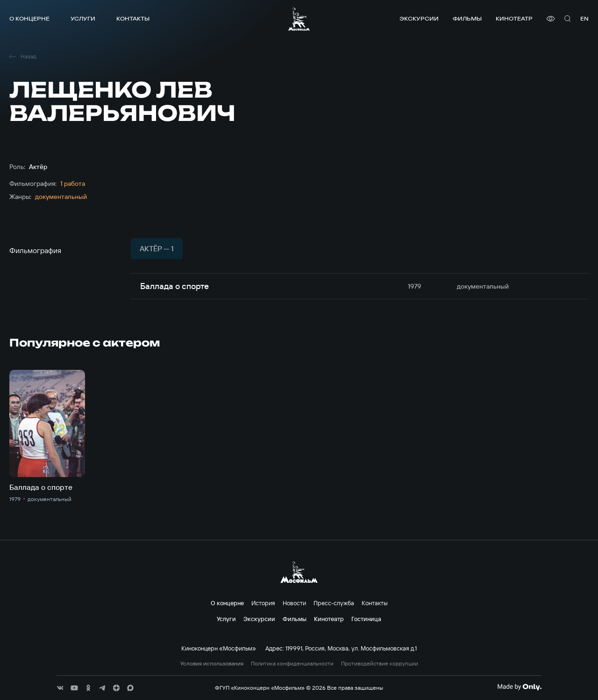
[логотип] (299, 19)
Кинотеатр (514, 18)
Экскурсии (419, 18)
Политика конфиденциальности (292, 664)
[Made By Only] (519, 687)
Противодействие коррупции (380, 664)
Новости (294, 603)
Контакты (133, 18)
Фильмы (467, 18)
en (584, 18)
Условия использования (212, 664)
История (263, 603)
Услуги (83, 18)
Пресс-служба (334, 603)
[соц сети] (60, 688)
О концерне (29, 18)
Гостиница (366, 619)
